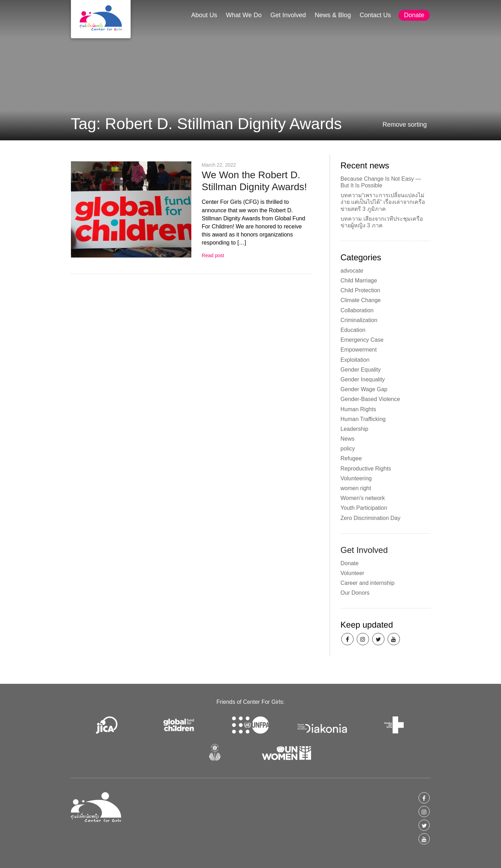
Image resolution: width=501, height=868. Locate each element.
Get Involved (288, 15)
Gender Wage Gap (364, 389)
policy (348, 449)
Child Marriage (359, 281)
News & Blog (333, 15)
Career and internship (368, 583)
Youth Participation (364, 508)
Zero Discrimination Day (371, 518)
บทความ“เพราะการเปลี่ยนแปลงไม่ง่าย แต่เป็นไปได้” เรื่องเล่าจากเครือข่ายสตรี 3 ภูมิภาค (383, 202)
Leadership (354, 429)
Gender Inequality (363, 379)
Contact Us (375, 15)
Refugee (351, 458)
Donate (414, 15)
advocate (352, 271)
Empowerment (359, 350)
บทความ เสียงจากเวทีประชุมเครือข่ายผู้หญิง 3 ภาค (382, 222)
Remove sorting (404, 125)
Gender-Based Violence (370, 399)
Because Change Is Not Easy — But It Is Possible (381, 182)
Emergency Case (362, 340)
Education (353, 330)
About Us (204, 15)
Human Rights (358, 409)
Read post (213, 255)
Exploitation (355, 360)
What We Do (244, 15)
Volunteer (352, 573)
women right (356, 488)
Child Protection (360, 290)
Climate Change (361, 300)
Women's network (363, 498)
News (348, 439)
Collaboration (357, 310)
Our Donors (355, 593)
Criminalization (359, 320)
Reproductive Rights (366, 469)
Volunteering (356, 478)
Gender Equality (361, 370)
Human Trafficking (363, 419)
